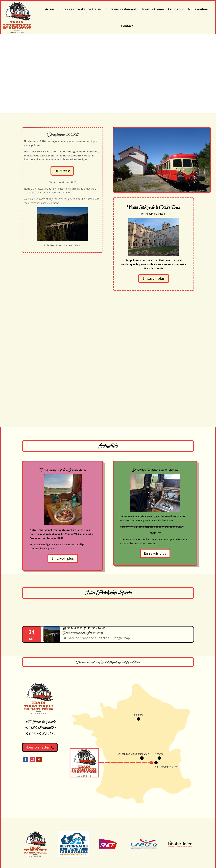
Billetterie (62, 171)
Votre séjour (98, 9)
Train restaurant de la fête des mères (83, 633)
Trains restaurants (124, 9)
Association (176, 9)
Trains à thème (153, 9)
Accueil (50, 9)
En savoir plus (154, 278)
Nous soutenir (199, 9)
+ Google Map (120, 638)
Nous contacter (38, 747)
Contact (127, 26)
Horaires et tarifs (72, 9)
